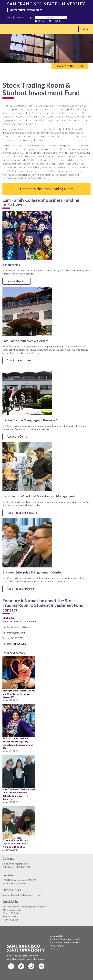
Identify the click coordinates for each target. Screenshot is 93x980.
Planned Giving (10, 920)
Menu (85, 30)
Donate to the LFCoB (70, 66)
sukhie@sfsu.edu (14, 633)
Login (31, 17)
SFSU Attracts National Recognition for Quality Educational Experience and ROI (18, 743)
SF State (41, 21)
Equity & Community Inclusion (66, 939)
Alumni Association (12, 910)
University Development (26, 10)
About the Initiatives (19, 360)
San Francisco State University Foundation (24, 907)
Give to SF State (11, 913)
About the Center (17, 436)
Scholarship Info (17, 281)
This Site (55, 21)
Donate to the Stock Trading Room (47, 189)
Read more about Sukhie (15, 644)
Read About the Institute (22, 513)
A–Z (9, 17)
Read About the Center (21, 589)
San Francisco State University (23, 956)
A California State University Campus (26, 959)
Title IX (54, 949)
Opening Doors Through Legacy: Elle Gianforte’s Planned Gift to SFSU (16, 843)
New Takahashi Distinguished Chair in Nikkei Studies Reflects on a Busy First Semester (19, 794)
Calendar (20, 17)
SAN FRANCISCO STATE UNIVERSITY (46, 4)
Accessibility (57, 936)
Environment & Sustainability (65, 943)
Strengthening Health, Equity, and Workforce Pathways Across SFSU (19, 694)
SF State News (10, 916)
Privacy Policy (57, 946)
